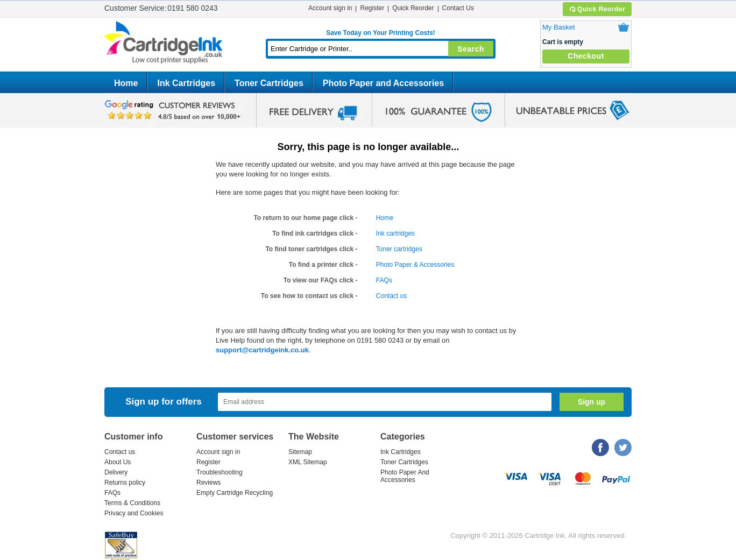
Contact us (391, 296)
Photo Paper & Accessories (415, 265)
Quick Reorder (597, 9)
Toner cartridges (399, 249)
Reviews (208, 483)
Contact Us (458, 8)
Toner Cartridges (269, 83)
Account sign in (330, 8)
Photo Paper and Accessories (383, 83)
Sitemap (300, 452)
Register (372, 8)
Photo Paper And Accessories (405, 476)
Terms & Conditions (132, 503)
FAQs (384, 280)
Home (126, 83)
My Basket (559, 27)
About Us (118, 462)
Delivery (116, 472)
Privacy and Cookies (134, 513)
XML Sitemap (308, 462)
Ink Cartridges (186, 83)
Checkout (586, 56)
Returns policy (125, 483)
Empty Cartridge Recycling (235, 493)
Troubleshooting (220, 472)
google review (174, 110)
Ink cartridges (395, 233)
